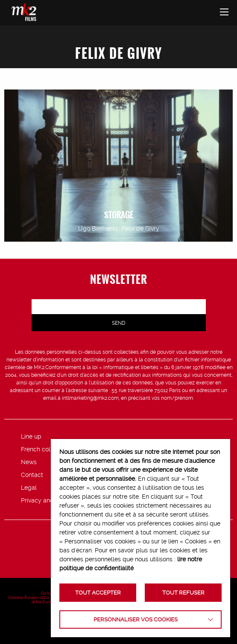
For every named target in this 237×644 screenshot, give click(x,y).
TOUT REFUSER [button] (183, 593)
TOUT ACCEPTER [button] (98, 593)
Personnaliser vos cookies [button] (136, 619)
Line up (31, 436)
